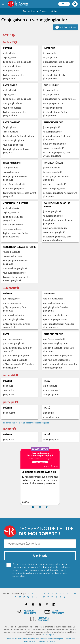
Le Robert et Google (47, 641)
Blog (25, 11)
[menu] (3, 4)
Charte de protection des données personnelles (26, 639)
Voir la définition (68, 27)
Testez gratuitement (47, 483)
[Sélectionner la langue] (64, 4)
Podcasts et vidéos (49, 11)
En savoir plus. (48, 635)
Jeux (33, 11)
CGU (34, 641)
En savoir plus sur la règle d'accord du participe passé (26, 423)
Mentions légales (56, 639)
